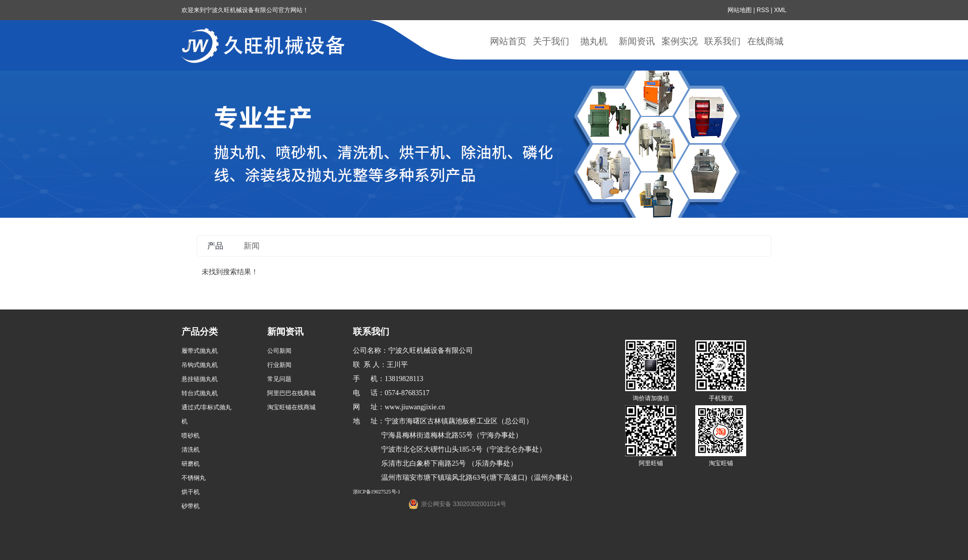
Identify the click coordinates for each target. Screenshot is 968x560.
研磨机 (191, 464)
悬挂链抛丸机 (200, 379)
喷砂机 (191, 435)
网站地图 (740, 10)
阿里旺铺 (651, 463)
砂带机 (191, 506)
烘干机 (191, 492)
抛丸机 (594, 41)
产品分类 (200, 332)
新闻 (252, 246)
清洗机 (191, 450)
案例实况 (680, 41)
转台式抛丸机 (200, 393)
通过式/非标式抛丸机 (206, 414)
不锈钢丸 (194, 478)
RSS (763, 10)
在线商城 (765, 41)
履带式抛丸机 (200, 351)
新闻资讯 (637, 41)
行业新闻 (279, 365)
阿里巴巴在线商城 (291, 393)
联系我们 (722, 41)
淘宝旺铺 (721, 463)
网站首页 (508, 41)
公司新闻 (279, 351)
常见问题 (279, 379)
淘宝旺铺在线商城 (291, 407)
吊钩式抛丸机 (200, 365)
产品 (215, 246)
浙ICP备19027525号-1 (377, 492)
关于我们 (551, 41)
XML (780, 10)
